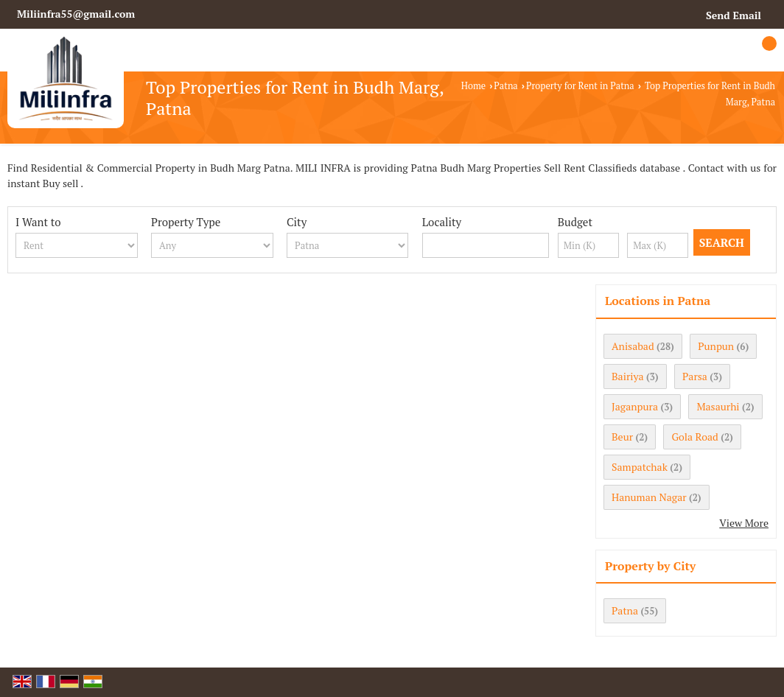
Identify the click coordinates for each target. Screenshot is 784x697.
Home (473, 86)
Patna (505, 86)
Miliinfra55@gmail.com (76, 14)
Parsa (695, 376)
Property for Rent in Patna (580, 86)
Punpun (716, 346)
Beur (622, 437)
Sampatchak (640, 467)
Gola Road (694, 437)
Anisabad (633, 346)
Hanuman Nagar (649, 497)
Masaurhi (718, 406)
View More (744, 523)
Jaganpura (635, 406)
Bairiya (628, 376)
